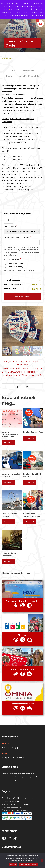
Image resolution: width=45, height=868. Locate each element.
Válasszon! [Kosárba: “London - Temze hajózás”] (8, 522)
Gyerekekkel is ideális (25, 372)
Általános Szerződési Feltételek (15, 810)
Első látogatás (36, 369)
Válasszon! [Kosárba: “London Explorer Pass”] (30, 438)
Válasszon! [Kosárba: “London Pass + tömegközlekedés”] (30, 522)
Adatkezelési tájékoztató (12, 807)
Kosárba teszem (22, 296)
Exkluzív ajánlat (9, 372)
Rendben (13, 864)
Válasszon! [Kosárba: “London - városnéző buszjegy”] (8, 482)
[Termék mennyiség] (9, 220)
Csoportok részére (21, 362)
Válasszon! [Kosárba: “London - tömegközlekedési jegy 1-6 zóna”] (8, 442)
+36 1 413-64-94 (10, 748)
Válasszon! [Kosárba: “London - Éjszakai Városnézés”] (8, 562)
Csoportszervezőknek (19, 369)
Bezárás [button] (40, 16)
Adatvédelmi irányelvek (28, 864)
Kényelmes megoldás (12, 375)
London (25, 365)
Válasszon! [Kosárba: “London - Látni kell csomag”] (30, 482)
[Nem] (42, 860)
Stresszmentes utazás (32, 375)
